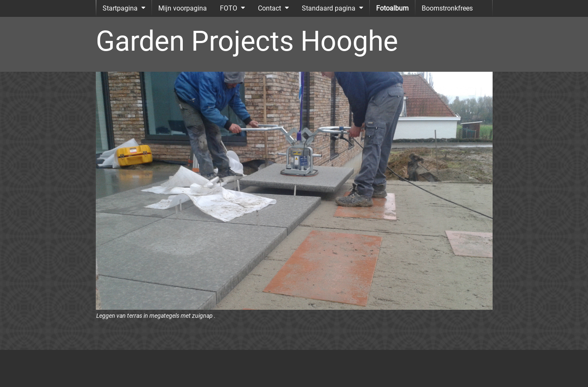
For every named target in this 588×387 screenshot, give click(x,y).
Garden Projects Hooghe (247, 41)
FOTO (229, 8)
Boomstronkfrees (447, 8)
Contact (270, 8)
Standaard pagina (329, 8)
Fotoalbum (392, 8)
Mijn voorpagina (183, 8)
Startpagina (120, 8)
